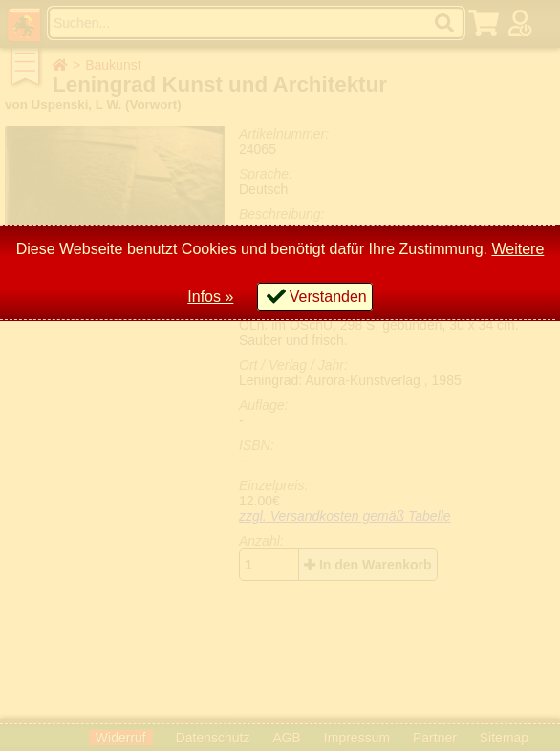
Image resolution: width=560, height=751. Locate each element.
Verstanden (328, 297)
